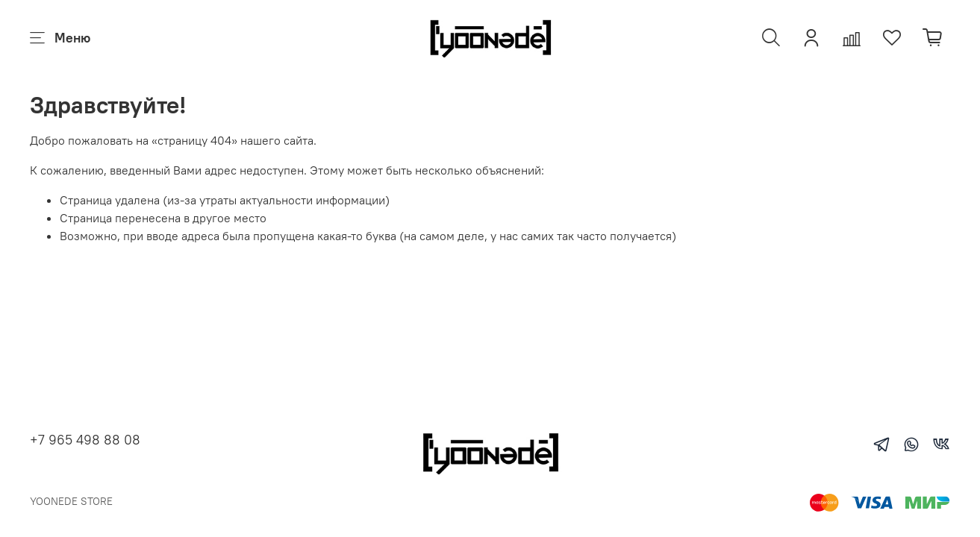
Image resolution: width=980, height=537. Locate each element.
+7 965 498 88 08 (85, 440)
